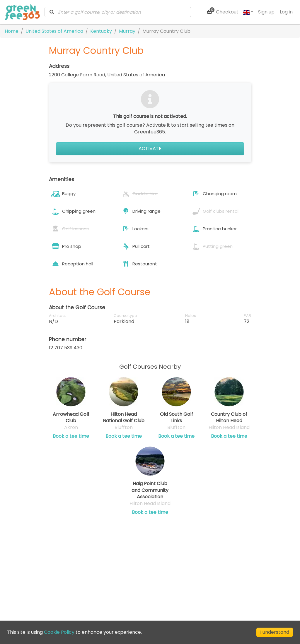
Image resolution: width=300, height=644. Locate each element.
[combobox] (118, 12)
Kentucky (101, 31)
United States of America (54, 31)
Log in (286, 12)
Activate (150, 148)
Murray (127, 31)
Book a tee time (71, 436)
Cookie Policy (59, 632)
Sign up (266, 12)
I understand (275, 632)
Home (12, 31)
